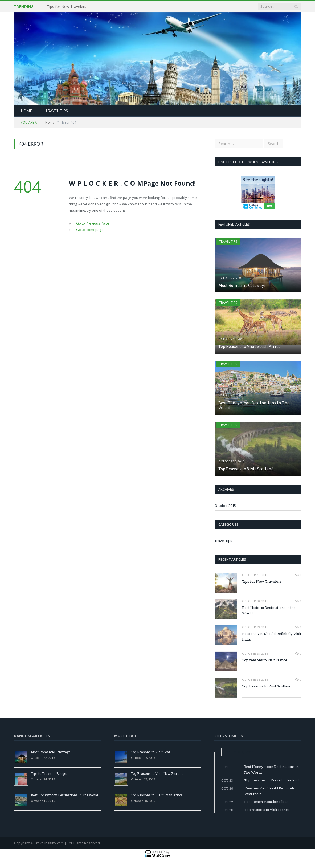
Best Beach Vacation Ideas (266, 802)
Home (26, 111)
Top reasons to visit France (265, 660)
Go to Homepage (90, 230)
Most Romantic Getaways (242, 285)
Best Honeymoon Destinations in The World (254, 405)
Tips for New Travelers (67, 7)
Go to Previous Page (93, 223)
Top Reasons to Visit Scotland (246, 469)
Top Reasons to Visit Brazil (152, 752)
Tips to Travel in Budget (49, 773)
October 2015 (225, 506)
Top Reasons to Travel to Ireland (271, 780)
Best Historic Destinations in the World (269, 610)
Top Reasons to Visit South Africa (249, 346)
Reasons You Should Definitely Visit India (272, 636)
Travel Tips (57, 111)
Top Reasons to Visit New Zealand (157, 773)
